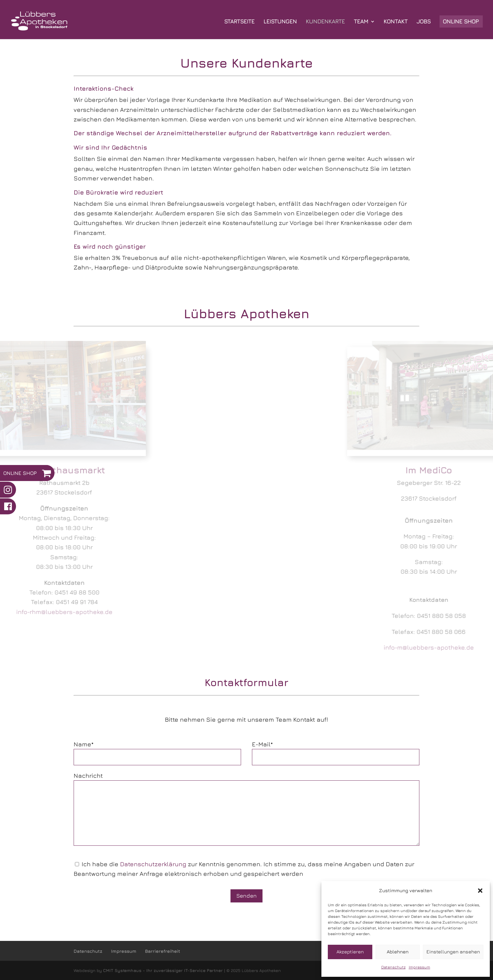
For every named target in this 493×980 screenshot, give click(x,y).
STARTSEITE (239, 22)
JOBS (424, 22)
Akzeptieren (350, 952)
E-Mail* (262, 744)
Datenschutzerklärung (153, 864)
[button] (480, 891)
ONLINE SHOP (461, 22)
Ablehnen (398, 952)
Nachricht (88, 776)
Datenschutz (393, 967)
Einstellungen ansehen (453, 952)
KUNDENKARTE (325, 22)
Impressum (420, 967)
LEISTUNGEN (280, 22)
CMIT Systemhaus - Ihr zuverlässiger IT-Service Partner (163, 970)
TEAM (361, 22)
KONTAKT (396, 22)
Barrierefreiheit (163, 951)
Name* (84, 744)
